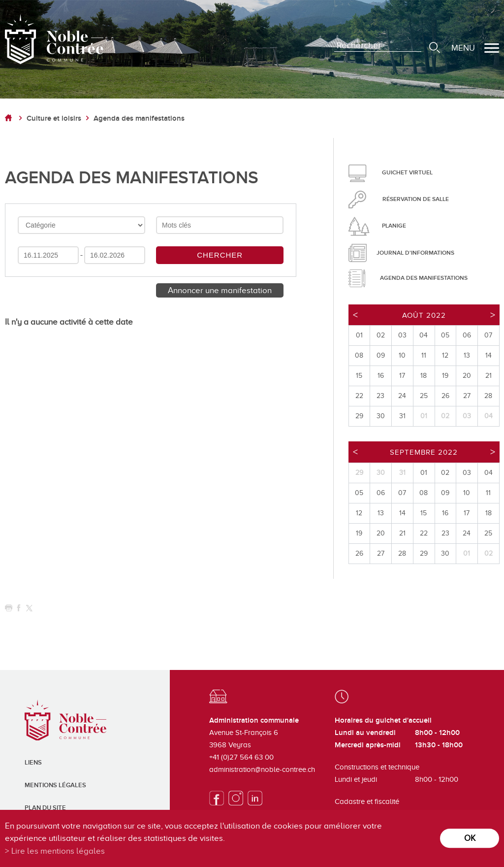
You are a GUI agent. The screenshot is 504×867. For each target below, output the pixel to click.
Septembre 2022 (424, 452)
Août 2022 (424, 315)
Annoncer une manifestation (220, 290)
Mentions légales (55, 785)
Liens (33, 763)
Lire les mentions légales (58, 851)
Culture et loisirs (54, 118)
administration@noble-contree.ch (262, 769)
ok (470, 838)
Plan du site (45, 808)
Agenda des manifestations (139, 118)
